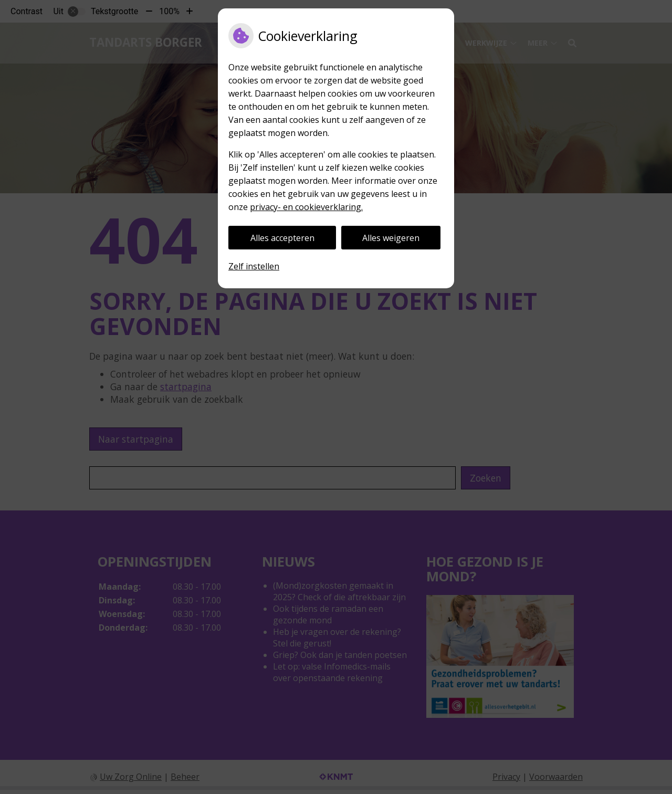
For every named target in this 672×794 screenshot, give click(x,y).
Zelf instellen (254, 266)
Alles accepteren (282, 238)
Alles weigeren (391, 238)
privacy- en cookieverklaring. (306, 207)
